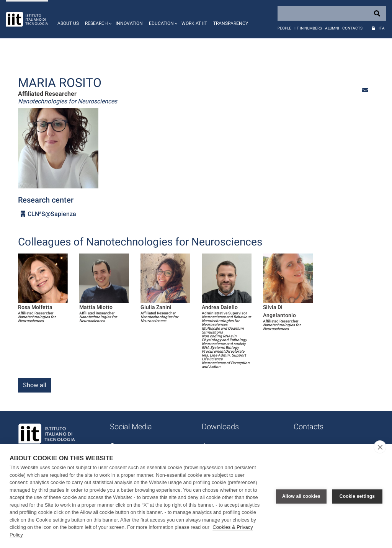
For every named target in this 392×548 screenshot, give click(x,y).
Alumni (332, 28)
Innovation (129, 23)
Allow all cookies (301, 496)
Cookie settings (357, 496)
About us (68, 23)
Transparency (231, 23)
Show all (35, 385)
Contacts (352, 28)
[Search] (332, 13)
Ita (382, 28)
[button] (97, 19)
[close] (380, 447)
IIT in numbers (308, 28)
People (284, 28)
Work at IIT (194, 23)
